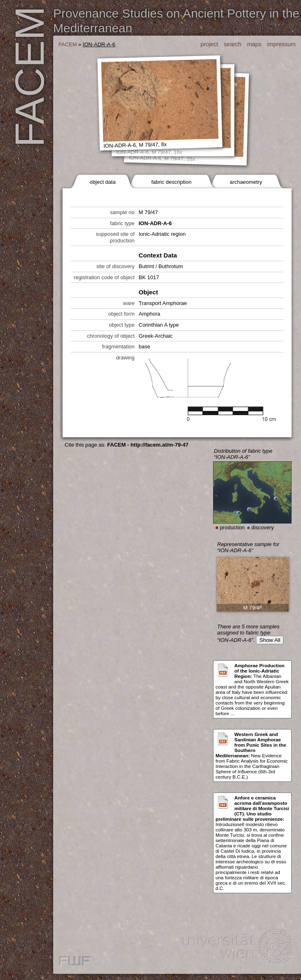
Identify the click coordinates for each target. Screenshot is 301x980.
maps (254, 44)
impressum (281, 44)
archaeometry (246, 182)
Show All (270, 640)
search (232, 44)
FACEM (68, 44)
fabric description (171, 182)
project (209, 44)
